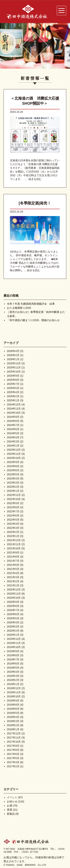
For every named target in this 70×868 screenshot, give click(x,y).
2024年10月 (14, 413)
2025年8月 (13, 380)
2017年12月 (14, 733)
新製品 (11, 814)
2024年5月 (13, 433)
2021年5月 (13, 569)
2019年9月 (13, 651)
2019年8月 (13, 655)
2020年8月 (13, 606)
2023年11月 (14, 454)
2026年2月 (13, 355)
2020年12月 (14, 590)
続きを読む (35, 179)
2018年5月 (13, 713)
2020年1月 (13, 635)
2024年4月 (13, 437)
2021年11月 (14, 544)
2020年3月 (13, 627)
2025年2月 (13, 396)
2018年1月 (13, 729)
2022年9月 (13, 503)
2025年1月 (13, 400)
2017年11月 (14, 738)
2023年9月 (13, 462)
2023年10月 (14, 458)
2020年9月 (13, 602)
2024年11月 (14, 409)
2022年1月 (13, 536)
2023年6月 (13, 470)
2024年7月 (13, 425)
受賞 (10, 810)
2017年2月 (13, 766)
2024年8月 (13, 421)
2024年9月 (13, 417)
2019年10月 (14, 647)
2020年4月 (13, 622)
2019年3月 (13, 676)
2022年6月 (13, 515)
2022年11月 (14, 495)
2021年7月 (13, 561)
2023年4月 (13, 478)
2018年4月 (13, 717)
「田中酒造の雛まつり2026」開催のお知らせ (33, 320)
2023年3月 (13, 483)
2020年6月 (13, 614)
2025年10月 (14, 372)
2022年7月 (13, 511)
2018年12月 (14, 688)
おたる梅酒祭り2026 (19, 308)
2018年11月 (14, 692)
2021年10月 (14, 548)
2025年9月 (13, 376)
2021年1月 (13, 585)
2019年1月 (13, 684)
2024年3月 (13, 441)
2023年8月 (13, 466)
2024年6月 (13, 429)
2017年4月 (13, 762)
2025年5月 (13, 388)
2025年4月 (13, 392)
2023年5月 (13, 474)
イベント (12, 797)
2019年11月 (14, 643)
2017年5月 (13, 758)
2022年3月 (13, 528)
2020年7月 (13, 610)
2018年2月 (13, 725)
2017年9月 (13, 746)
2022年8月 (13, 507)
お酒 (10, 806)
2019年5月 (13, 668)
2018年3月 (13, 721)
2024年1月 (13, 446)
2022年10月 (14, 499)
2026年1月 (13, 359)
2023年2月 (13, 487)
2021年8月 (13, 557)
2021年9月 (13, 552)
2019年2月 (13, 680)
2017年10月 (14, 742)
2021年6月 (13, 565)
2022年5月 (13, 520)
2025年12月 (14, 363)
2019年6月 (13, 664)
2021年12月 (14, 540)
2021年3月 (13, 577)
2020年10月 (14, 598)
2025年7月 (13, 384)
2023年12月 (14, 450)
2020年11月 (14, 594)
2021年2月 (13, 581)
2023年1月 (13, 491)
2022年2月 (13, 532)
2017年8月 (13, 750)
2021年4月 (13, 573)
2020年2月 (13, 631)
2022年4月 (13, 524)
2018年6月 (13, 709)
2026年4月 (13, 351)
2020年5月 (13, 618)
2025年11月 (14, 367)
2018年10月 (14, 696)
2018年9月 (13, 701)
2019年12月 (14, 639)
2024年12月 (14, 404)
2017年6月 (13, 754)
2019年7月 (13, 659)
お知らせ (12, 801)
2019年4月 (13, 672)
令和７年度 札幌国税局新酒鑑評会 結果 (31, 304)
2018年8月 (13, 705)
